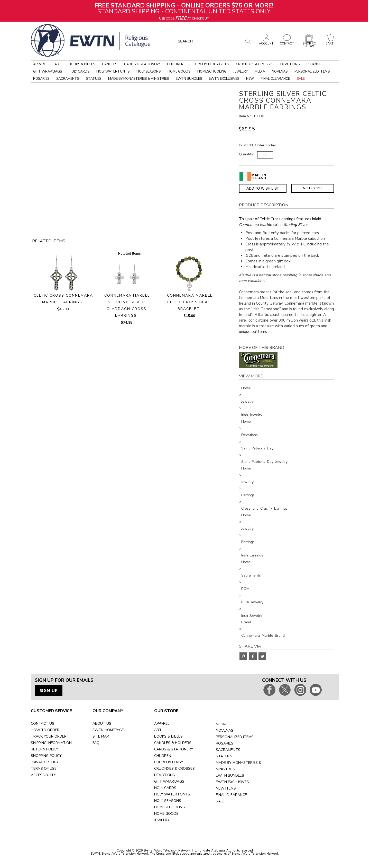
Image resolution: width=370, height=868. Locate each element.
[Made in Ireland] (253, 177)
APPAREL (162, 724)
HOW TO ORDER (45, 730)
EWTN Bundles (189, 79)
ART (158, 730)
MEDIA (221, 724)
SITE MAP (101, 736)
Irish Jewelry (252, 415)
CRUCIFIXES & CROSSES (174, 769)
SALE (220, 801)
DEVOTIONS (165, 775)
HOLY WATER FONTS (172, 794)
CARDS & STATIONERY (174, 749)
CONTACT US (43, 724)
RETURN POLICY (45, 749)
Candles (110, 64)
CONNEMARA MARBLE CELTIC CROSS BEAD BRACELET (190, 302)
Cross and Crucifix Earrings (264, 508)
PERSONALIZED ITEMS (235, 737)
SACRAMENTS (228, 750)
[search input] (215, 41)
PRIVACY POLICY (45, 762)
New (250, 79)
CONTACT (287, 42)
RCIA (245, 589)
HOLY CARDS (165, 788)
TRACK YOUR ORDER (49, 736)
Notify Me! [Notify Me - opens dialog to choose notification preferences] (313, 188)
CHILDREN (163, 756)
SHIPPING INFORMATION (51, 743)
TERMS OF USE (44, 769)
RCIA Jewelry (252, 602)
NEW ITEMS (226, 788)
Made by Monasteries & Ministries (138, 79)
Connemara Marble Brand (263, 636)
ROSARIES (225, 743)
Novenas (280, 72)
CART (330, 42)
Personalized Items (312, 72)
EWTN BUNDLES (230, 776)
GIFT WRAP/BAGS (169, 781)
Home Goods (179, 72)
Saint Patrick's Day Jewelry (264, 462)
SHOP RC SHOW (309, 44)
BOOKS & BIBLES (168, 736)
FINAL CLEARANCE (231, 795)
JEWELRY (162, 820)
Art (58, 64)
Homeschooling (212, 72)
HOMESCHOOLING (170, 807)
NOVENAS (225, 730)
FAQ (96, 743)
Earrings (248, 495)
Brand (246, 622)
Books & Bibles (82, 64)
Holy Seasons (149, 72)
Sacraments (68, 79)
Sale (301, 79)
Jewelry (241, 72)
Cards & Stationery (142, 64)
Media (260, 72)
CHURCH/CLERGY (169, 762)
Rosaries (41, 79)
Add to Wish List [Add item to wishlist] (263, 188)
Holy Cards (79, 72)
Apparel (40, 64)
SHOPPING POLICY (46, 756)
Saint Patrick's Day (257, 448)
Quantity (246, 154)
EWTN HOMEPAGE (108, 730)
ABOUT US (102, 724)
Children (175, 64)
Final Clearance (275, 79)
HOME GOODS (166, 814)
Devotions (290, 64)
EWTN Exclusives (224, 79)
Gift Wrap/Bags (48, 72)
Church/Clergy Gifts (210, 64)
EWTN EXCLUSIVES (232, 782)
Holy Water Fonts (113, 72)
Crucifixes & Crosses (255, 64)
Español (314, 64)
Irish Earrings (252, 555)
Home (246, 388)
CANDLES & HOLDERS (173, 743)
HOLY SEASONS (168, 801)
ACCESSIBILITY (43, 775)
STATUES (224, 756)
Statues (94, 79)
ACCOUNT (266, 42)
